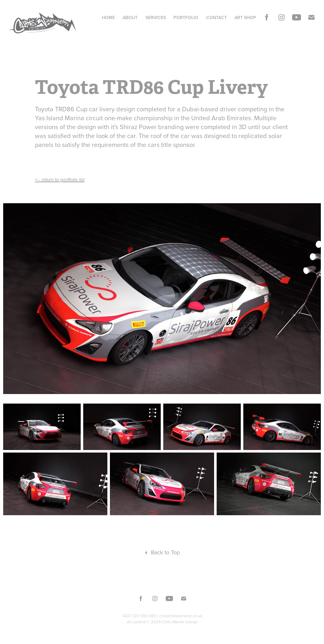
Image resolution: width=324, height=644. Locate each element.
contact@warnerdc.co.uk (181, 616)
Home (108, 17)
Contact (216, 17)
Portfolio (186, 17)
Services (156, 17)
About (130, 17)
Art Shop (245, 17)
